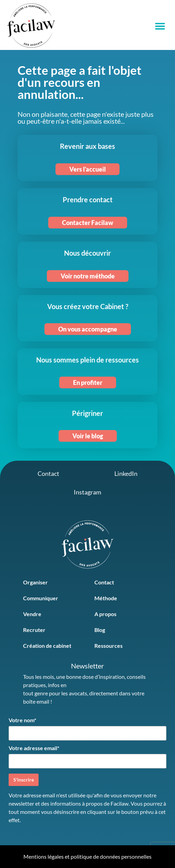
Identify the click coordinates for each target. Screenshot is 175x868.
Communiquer (41, 598)
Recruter (34, 630)
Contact (104, 582)
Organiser (35, 582)
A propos (105, 614)
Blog (100, 630)
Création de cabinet (47, 646)
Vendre (32, 614)
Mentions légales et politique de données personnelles (87, 856)
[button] (160, 26)
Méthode (106, 598)
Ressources (109, 646)
